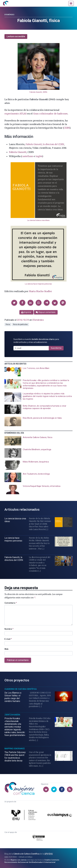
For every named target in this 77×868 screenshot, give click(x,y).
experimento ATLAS (16, 114)
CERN (67, 128)
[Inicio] (6, 3)
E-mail (8, 639)
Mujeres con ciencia (19, 860)
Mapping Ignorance (15, 749)
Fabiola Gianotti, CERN (38, 92)
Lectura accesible (16, 36)
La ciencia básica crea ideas (38, 220)
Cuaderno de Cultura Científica (21, 689)
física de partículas (20, 324)
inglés (39, 156)
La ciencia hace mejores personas (38, 284)
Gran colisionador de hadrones (50, 114)
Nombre (9, 629)
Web (6, 649)
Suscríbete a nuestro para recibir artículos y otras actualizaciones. (36, 341)
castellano (27, 156)
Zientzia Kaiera (12, 715)
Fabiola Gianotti (18, 152)
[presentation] (38, 372)
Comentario (11, 603)
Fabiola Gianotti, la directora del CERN (45, 144)
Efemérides (9, 15)
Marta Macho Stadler (40, 291)
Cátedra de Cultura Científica (26, 854)
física (8, 324)
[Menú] (71, 3)
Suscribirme (56, 348)
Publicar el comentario (18, 660)
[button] (14, 303)
